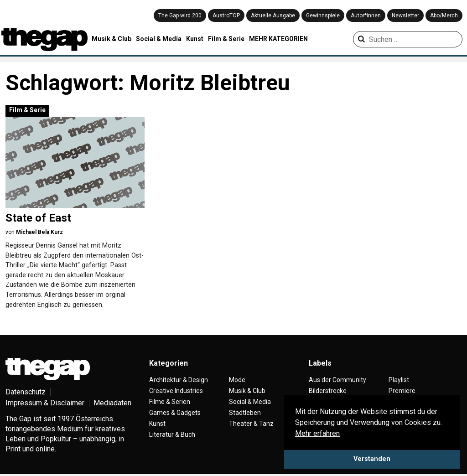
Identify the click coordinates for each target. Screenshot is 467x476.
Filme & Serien (170, 402)
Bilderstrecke (328, 391)
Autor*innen (366, 16)
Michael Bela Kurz (39, 232)
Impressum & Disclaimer (45, 403)
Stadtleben (245, 413)
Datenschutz (26, 392)
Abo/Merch (444, 16)
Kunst (195, 39)
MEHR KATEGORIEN (278, 39)
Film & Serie (226, 39)
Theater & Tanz (251, 424)
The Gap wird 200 (180, 16)
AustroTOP (226, 16)
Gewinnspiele (323, 16)
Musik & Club (112, 39)
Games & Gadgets (175, 413)
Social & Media (159, 39)
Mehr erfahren (317, 433)
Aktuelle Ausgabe (273, 16)
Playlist (399, 380)
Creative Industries (176, 391)
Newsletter (405, 16)
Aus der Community (337, 380)
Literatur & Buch (172, 435)
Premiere (402, 391)
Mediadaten (112, 403)
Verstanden (372, 459)
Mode (237, 380)
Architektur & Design (179, 380)
